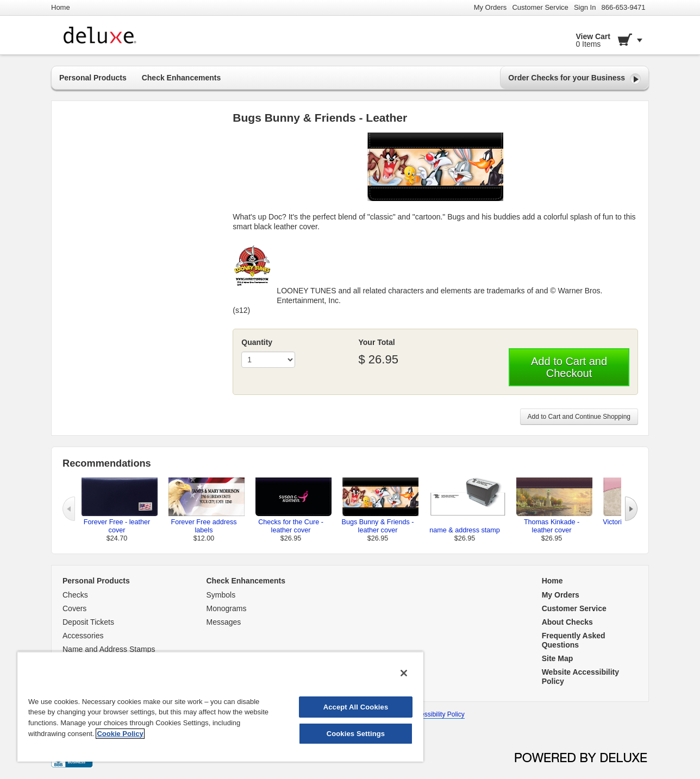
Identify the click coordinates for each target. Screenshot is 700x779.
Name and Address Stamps (109, 649)
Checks (75, 595)
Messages (224, 622)
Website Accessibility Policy (425, 714)
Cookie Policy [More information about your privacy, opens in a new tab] (120, 734)
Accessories (83, 636)
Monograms (227, 608)
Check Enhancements (182, 78)
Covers (74, 608)
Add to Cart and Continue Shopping (579, 417)
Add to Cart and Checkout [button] (569, 367)
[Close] (404, 673)
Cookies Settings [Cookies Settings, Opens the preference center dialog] (356, 734)
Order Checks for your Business (574, 79)
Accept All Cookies (356, 707)
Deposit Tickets (88, 622)
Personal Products (93, 78)
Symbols (221, 595)
